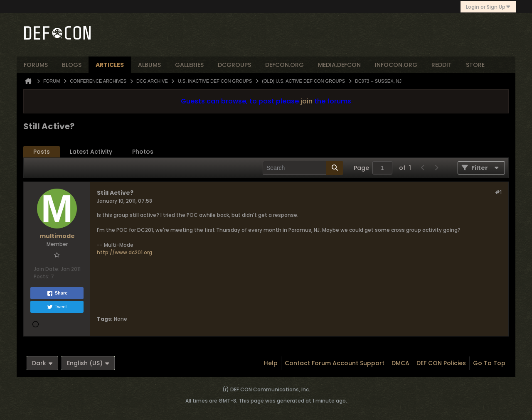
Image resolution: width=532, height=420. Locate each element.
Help (271, 363)
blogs (72, 65)
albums (149, 65)
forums (36, 65)
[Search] (303, 168)
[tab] (42, 152)
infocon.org (396, 65)
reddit (442, 65)
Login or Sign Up (488, 7)
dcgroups (234, 65)
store (475, 65)
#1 (498, 192)
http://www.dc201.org (124, 252)
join (307, 101)
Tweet (57, 307)
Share (57, 293)
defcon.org (284, 65)
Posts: (42, 276)
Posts (42, 152)
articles (110, 65)
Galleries (189, 65)
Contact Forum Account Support (335, 363)
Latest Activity (91, 152)
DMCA (400, 363)
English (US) (88, 363)
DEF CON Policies (441, 363)
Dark (42, 363)
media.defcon (339, 65)
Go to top (489, 363)
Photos (143, 152)
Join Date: (47, 269)
